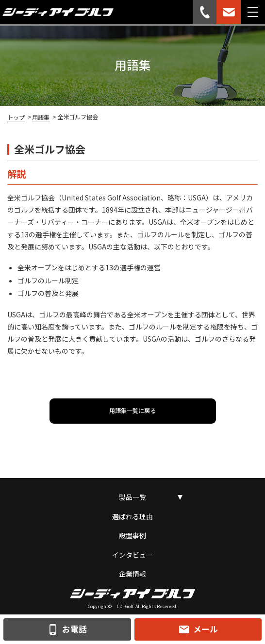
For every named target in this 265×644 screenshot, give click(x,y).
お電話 (67, 629)
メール (198, 629)
